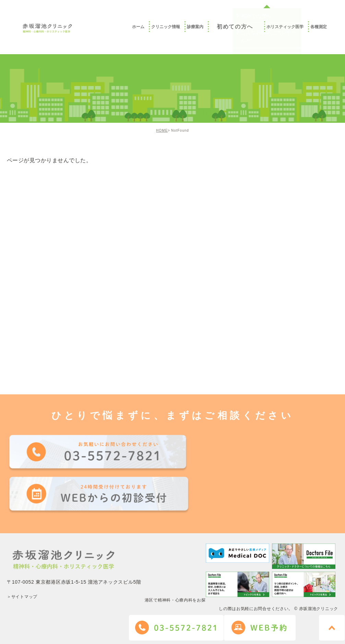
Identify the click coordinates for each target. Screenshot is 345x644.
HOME (162, 130)
